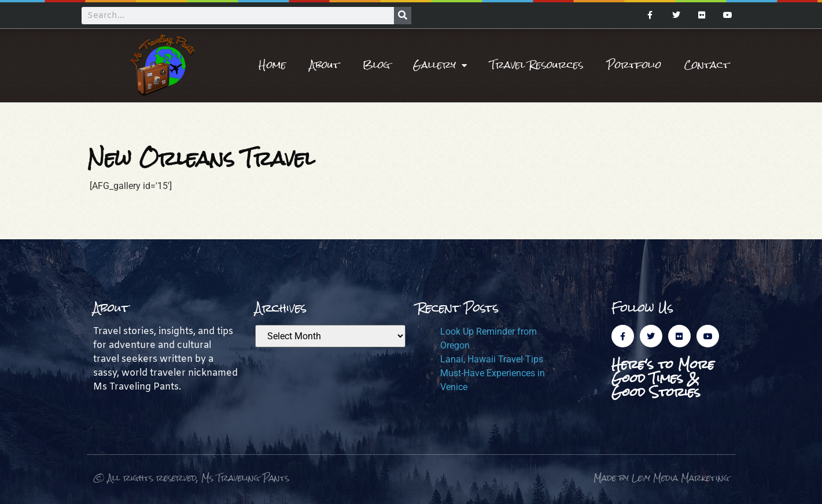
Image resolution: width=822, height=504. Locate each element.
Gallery (440, 65)
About (325, 65)
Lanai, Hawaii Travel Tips (492, 359)
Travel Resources (537, 65)
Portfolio (634, 65)
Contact (707, 65)
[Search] (403, 16)
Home (272, 65)
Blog (376, 65)
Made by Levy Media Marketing (661, 478)
